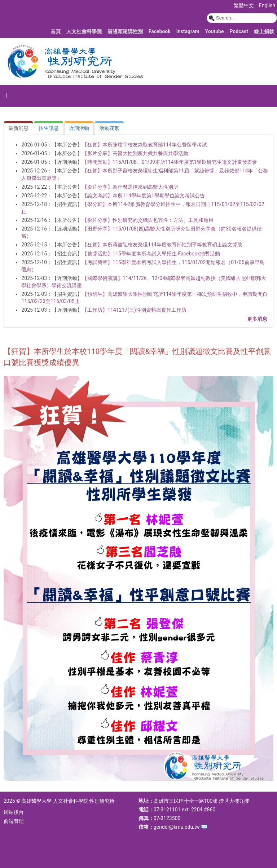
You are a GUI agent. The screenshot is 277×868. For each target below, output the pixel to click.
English (267, 5)
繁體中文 (244, 5)
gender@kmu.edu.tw (177, 827)
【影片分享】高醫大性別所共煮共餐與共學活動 (135, 153)
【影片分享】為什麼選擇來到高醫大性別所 (130, 187)
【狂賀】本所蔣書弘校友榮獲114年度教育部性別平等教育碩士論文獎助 (162, 245)
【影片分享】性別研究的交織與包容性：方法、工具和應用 (148, 220)
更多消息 (257, 319)
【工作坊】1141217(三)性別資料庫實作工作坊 (134, 310)
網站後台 (14, 812)
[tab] (18, 128)
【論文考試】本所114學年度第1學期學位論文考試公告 (143, 196)
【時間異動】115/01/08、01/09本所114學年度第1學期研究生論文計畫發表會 (170, 162)
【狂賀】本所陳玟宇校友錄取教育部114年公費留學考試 (145, 145)
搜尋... (207, 13)
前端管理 (14, 821)
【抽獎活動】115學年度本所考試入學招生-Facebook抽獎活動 (151, 254)
